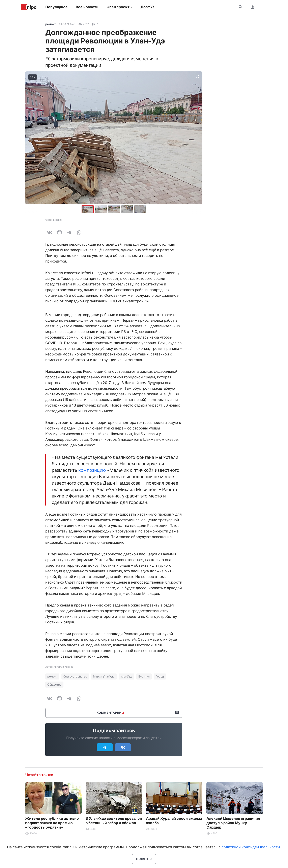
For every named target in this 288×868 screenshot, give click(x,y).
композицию (92, 470)
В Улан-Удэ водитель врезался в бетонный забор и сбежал (114, 821)
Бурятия (144, 676)
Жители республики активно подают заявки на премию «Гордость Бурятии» (52, 823)
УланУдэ (126, 676)
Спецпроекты (120, 7)
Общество (54, 684)
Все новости (87, 7)
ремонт (51, 24)
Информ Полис (29, 7)
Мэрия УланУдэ (104, 676)
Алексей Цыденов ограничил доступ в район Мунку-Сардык (233, 823)
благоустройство (75, 676)
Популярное (56, 7)
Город (160, 676)
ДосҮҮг (147, 7)
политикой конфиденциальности (251, 847)
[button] (101, 209)
